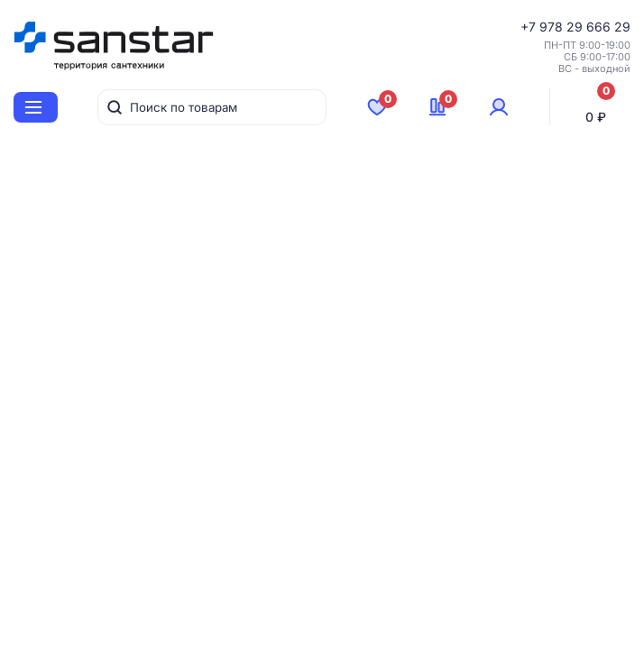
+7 (530, 27)
